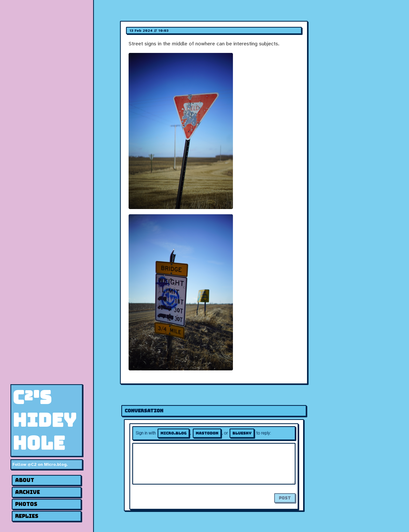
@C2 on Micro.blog (47, 464)
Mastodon (207, 433)
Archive (28, 492)
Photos (26, 504)
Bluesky (242, 433)
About (25, 480)
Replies (27, 516)
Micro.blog (173, 433)
